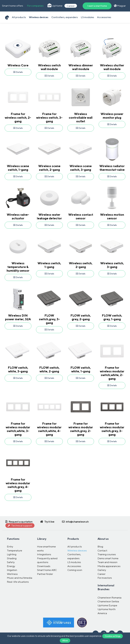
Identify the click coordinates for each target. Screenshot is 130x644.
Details (18, 72)
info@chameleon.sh (75, 522)
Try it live (47, 522)
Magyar (120, 6)
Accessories (104, 17)
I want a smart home (97, 6)
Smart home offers (13, 6)
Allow (65, 640)
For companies (35, 6)
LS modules (87, 17)
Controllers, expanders (65, 17)
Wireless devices (39, 17)
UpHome (55, 6)
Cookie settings (113, 636)
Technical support (20, 526)
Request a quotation (19, 522)
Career (71, 6)
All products (19, 17)
